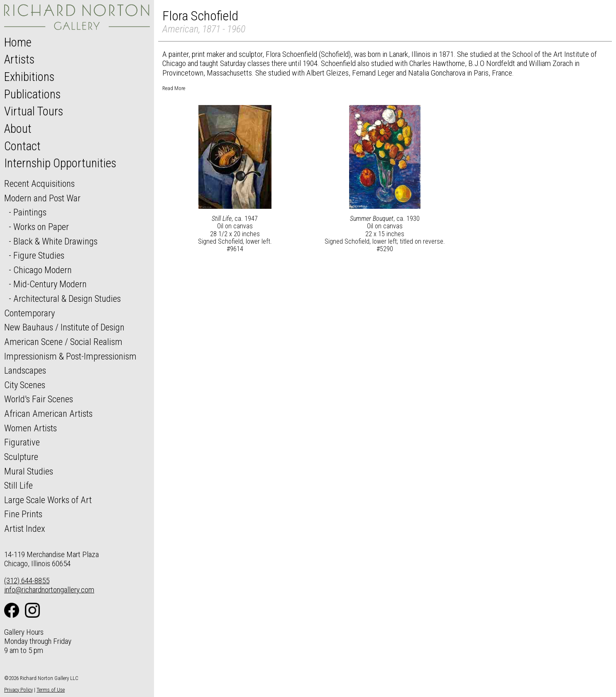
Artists (19, 59)
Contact (22, 146)
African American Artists (48, 413)
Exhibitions (29, 77)
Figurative (22, 442)
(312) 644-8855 (27, 581)
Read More (174, 88)
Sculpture (21, 457)
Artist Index (25, 528)
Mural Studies (29, 471)
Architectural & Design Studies (67, 298)
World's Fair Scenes (39, 399)
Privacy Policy (18, 690)
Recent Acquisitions (39, 183)
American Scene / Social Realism (63, 342)
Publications (32, 94)
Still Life (18, 485)
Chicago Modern (43, 270)
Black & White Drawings (55, 241)
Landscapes (25, 370)
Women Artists (31, 428)
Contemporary (29, 313)
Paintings (30, 212)
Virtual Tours (34, 111)
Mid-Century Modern (50, 284)
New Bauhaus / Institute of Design (64, 327)
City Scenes (25, 385)
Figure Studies (39, 255)
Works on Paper (41, 227)
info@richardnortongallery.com (49, 590)
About (18, 129)
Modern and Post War (42, 198)
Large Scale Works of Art (48, 500)
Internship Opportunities (60, 163)
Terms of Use (51, 690)
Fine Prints (23, 514)
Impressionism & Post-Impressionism (70, 356)
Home (18, 42)
